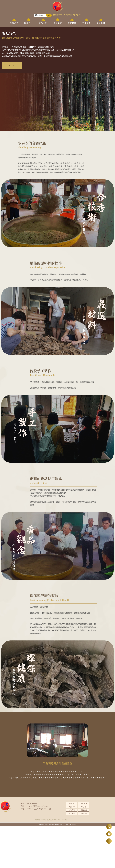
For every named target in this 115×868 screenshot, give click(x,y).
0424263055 (32, 845)
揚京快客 (50, 866)
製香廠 (37, 862)
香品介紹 (43, 23)
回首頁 (72, 845)
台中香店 (65, 862)
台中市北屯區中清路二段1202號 (39, 851)
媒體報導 (72, 23)
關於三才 (29, 23)
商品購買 (58, 23)
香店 (59, 862)
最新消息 (14, 23)
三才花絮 (87, 23)
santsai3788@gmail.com (38, 848)
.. (65, 866)
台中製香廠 (44, 862)
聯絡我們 (101, 23)
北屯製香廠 (53, 862)
